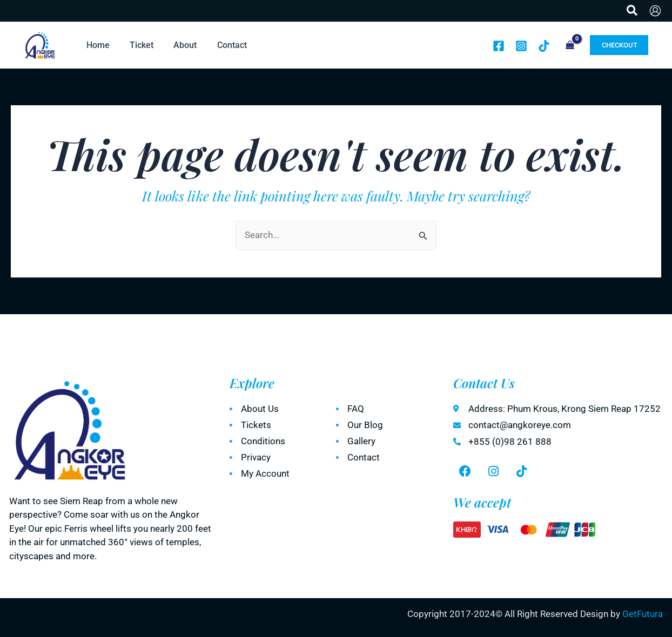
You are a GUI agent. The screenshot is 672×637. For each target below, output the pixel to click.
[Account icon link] (655, 11)
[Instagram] (521, 46)
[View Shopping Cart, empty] (570, 46)
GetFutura (643, 614)
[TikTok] (544, 46)
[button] (633, 11)
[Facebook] (499, 46)
